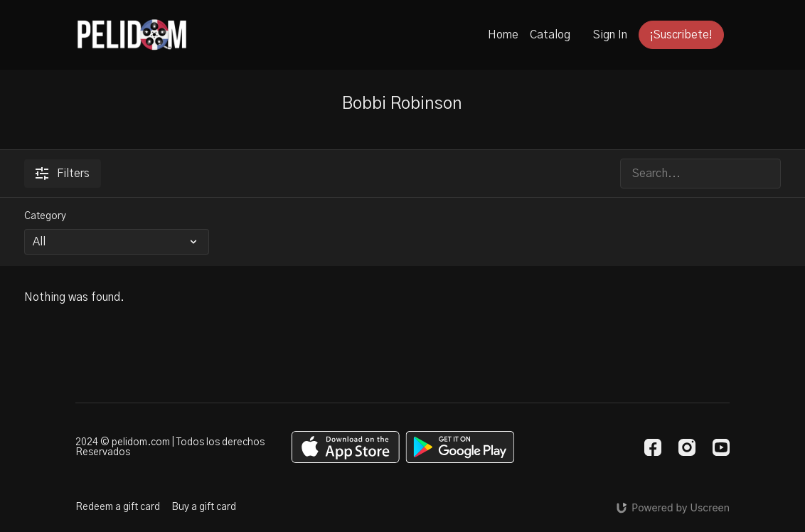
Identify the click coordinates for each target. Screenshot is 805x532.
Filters (63, 174)
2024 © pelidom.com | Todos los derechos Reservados (170, 447)
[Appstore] (345, 447)
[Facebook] (653, 447)
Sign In (610, 35)
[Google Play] (460, 447)
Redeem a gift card (118, 507)
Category (45, 216)
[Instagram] (687, 447)
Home (503, 35)
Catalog (550, 35)
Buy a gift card (204, 507)
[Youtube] (721, 447)
